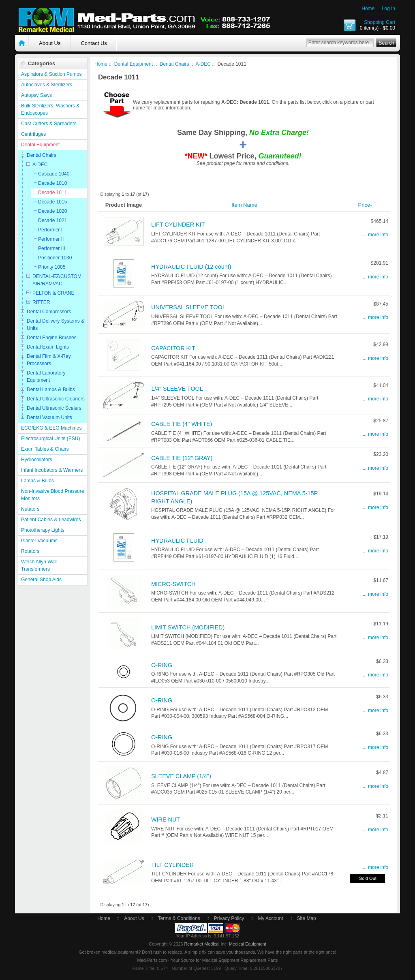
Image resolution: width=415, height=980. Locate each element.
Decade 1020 (52, 211)
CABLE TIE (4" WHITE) (182, 424)
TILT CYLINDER (172, 865)
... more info (375, 235)
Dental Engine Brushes (52, 338)
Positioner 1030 (55, 258)
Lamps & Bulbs (37, 481)
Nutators (30, 509)
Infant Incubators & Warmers (52, 470)
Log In (388, 9)
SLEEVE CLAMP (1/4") (181, 776)
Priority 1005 (52, 267)
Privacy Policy (229, 918)
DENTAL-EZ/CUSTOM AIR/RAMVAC (57, 280)
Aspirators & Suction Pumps (51, 74)
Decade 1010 (52, 183)
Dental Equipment (40, 145)
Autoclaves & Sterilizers (47, 85)
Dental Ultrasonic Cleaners (56, 399)
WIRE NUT (166, 820)
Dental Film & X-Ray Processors (49, 360)
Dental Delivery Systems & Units (56, 325)
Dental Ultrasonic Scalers (54, 408)
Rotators (30, 551)
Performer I (50, 230)
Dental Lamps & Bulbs (51, 389)
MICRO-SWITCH (173, 584)
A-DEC (40, 165)
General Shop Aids (41, 580)
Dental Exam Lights (48, 347)
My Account (270, 918)
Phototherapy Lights (43, 530)
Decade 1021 (52, 220)
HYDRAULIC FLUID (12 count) (191, 267)
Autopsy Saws (36, 95)
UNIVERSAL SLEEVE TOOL (188, 307)
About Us (50, 43)
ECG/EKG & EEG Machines (51, 428)
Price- (365, 205)
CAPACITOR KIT (173, 348)
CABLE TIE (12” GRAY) (182, 458)
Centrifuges (33, 134)
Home (368, 9)
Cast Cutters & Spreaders (49, 124)
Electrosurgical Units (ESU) (50, 439)
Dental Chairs (42, 155)
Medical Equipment (248, 944)
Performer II (51, 239)
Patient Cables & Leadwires (51, 520)
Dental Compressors (49, 312)
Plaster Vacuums (39, 541)
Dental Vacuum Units (49, 417)
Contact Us (94, 43)
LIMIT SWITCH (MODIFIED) (188, 627)
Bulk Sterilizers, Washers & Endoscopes (50, 109)
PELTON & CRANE (53, 293)
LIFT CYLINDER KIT (178, 225)
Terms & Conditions (179, 918)
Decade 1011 (52, 193)
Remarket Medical (202, 944)
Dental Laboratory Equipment (46, 377)
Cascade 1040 (54, 174)
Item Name (244, 205)
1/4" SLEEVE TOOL (177, 389)
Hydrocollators (37, 460)
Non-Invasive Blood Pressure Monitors (52, 495)
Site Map (306, 918)
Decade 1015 (52, 202)
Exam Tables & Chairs (45, 449)
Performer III (52, 248)
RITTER (41, 302)
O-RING (162, 665)
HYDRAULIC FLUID (177, 541)
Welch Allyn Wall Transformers (39, 565)
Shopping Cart (380, 22)
